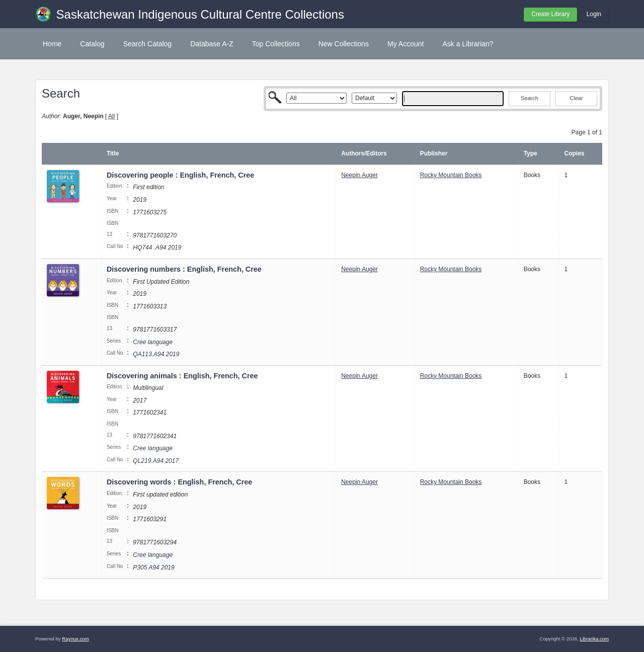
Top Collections (276, 44)
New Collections (344, 44)
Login (594, 14)
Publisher (434, 153)
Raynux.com (75, 639)
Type (531, 153)
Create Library (550, 14)
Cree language (153, 342)
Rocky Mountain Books (451, 175)
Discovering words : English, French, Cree (179, 482)
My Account (406, 44)
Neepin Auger (359, 175)
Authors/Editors (364, 153)
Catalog (92, 44)
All (111, 116)
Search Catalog (148, 44)
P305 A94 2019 (153, 567)
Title (113, 153)
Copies (574, 153)
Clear (576, 98)
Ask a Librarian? (468, 44)
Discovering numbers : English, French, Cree (184, 269)
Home (52, 44)
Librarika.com (594, 639)
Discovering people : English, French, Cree (180, 175)
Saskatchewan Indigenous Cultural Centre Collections (200, 14)
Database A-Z (212, 44)
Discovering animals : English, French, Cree (182, 376)
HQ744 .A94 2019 (157, 248)
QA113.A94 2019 (156, 354)
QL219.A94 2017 (156, 461)
